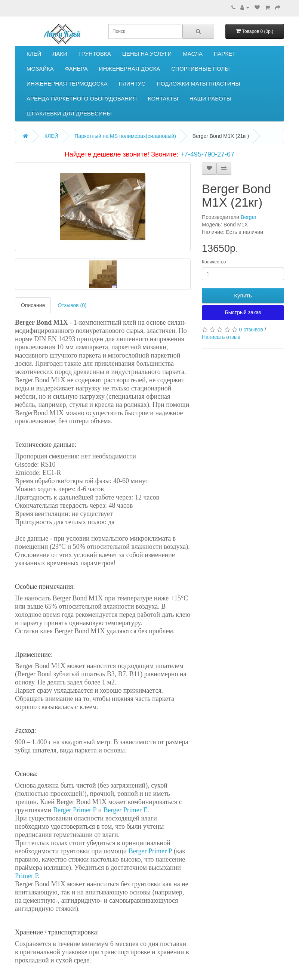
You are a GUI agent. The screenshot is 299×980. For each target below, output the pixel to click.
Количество (214, 262)
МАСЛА (192, 54)
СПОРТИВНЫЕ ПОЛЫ (200, 69)
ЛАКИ (60, 54)
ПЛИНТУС (132, 84)
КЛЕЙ (34, 54)
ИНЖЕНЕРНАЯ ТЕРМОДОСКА (67, 84)
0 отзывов (251, 330)
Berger (249, 217)
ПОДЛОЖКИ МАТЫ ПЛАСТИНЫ (198, 84)
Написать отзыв (221, 337)
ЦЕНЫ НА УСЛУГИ (147, 54)
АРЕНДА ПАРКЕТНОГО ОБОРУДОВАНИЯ (82, 98)
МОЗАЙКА (40, 69)
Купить (243, 295)
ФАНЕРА (76, 69)
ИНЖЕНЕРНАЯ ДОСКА (130, 69)
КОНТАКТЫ (163, 98)
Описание (33, 305)
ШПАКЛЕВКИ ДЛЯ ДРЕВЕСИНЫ (69, 113)
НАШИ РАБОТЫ (210, 98)
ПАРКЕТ (225, 54)
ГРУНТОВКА (95, 54)
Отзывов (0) (72, 305)
